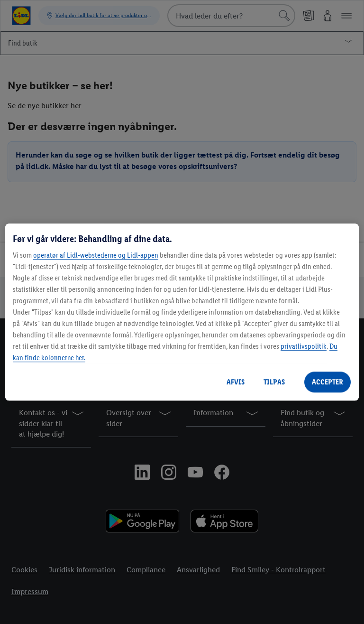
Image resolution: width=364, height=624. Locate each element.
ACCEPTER (328, 382)
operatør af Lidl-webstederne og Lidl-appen (96, 255)
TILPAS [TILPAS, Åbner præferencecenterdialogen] (274, 382)
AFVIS (236, 382)
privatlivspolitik (304, 346)
